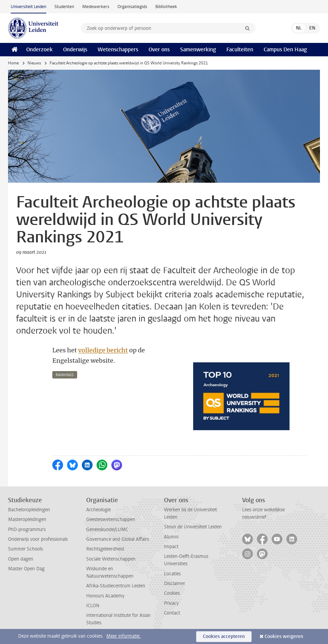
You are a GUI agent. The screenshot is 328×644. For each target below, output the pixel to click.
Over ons (159, 49)
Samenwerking (198, 49)
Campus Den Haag (285, 49)
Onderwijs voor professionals (38, 539)
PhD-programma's (27, 530)
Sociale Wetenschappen (111, 559)
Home (13, 63)
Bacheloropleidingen (29, 510)
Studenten (64, 7)
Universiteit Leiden (29, 7)
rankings (65, 375)
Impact (171, 547)
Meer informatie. (124, 636)
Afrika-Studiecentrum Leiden (116, 586)
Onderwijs (75, 49)
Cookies (172, 593)
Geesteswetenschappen (111, 519)
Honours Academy (105, 596)
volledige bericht (103, 350)
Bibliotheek (166, 7)
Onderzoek (39, 49)
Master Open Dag (26, 569)
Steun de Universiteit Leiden (193, 527)
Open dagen (21, 559)
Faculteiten (240, 49)
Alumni (171, 537)
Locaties (172, 574)
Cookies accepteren (224, 636)
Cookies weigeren (284, 636)
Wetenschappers (118, 49)
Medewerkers (96, 7)
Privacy (171, 603)
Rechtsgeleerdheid (105, 549)
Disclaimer (175, 583)
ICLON (93, 606)
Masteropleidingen (27, 519)
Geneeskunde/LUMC (107, 530)
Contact (172, 613)
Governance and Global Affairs (118, 539)
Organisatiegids (132, 7)
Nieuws (34, 63)
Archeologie (98, 510)
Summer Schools (25, 549)
